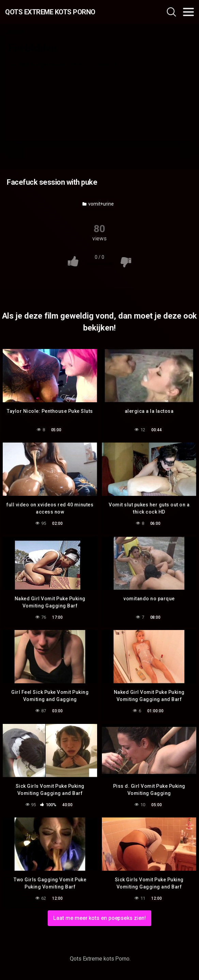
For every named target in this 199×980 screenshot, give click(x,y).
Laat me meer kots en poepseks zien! (99, 918)
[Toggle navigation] (188, 12)
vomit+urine (98, 204)
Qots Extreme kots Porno (50, 12)
